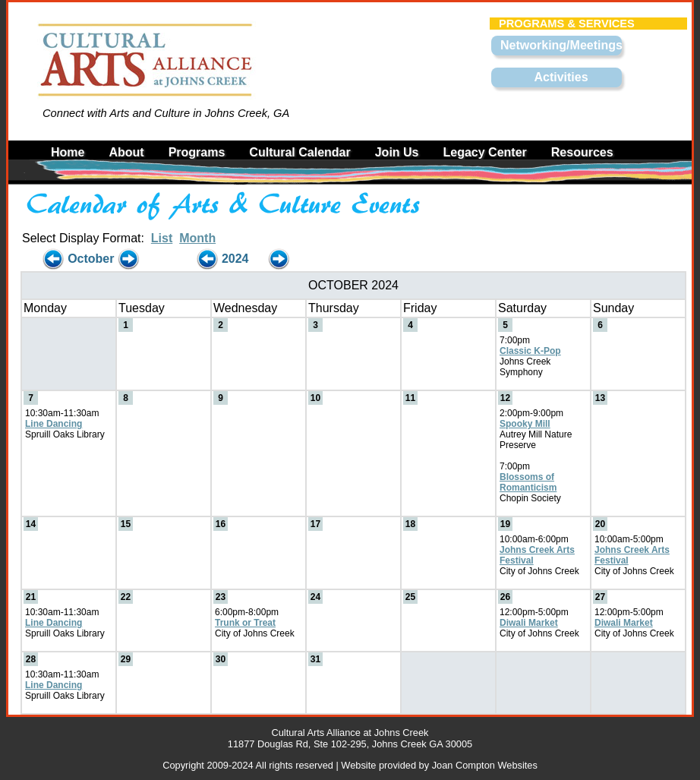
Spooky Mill (525, 424)
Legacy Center (485, 152)
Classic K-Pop (530, 351)
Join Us (397, 152)
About (126, 152)
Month (197, 238)
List (162, 238)
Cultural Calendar (300, 152)
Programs (197, 152)
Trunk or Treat (245, 623)
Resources (582, 152)
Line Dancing (54, 424)
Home (68, 152)
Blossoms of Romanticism (528, 482)
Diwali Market (529, 623)
